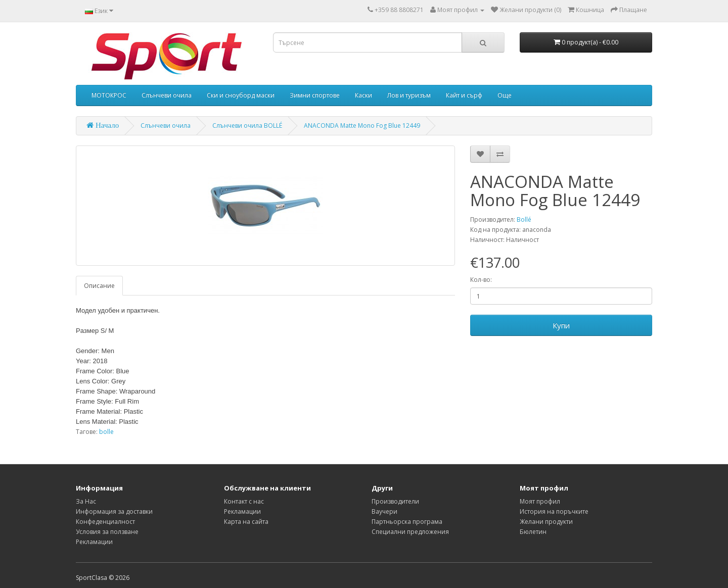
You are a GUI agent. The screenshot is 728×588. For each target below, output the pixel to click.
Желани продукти (546, 522)
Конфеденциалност (105, 522)
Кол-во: (481, 280)
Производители (395, 501)
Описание (99, 286)
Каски (363, 95)
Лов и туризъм (409, 95)
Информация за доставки (114, 511)
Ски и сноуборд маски (241, 95)
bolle (106, 432)
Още (505, 95)
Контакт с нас (244, 501)
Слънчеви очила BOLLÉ (247, 126)
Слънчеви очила (167, 95)
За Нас (86, 501)
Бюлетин (533, 532)
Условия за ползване (107, 532)
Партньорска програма (407, 522)
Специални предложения (410, 532)
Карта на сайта (246, 522)
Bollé (524, 219)
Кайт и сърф (464, 95)
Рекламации (94, 542)
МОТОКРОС (109, 95)
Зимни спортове (315, 95)
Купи (561, 325)
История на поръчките (554, 511)
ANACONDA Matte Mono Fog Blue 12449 (362, 126)
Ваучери (384, 511)
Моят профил (540, 501)
